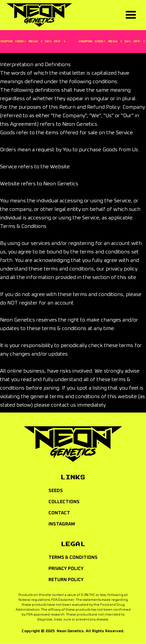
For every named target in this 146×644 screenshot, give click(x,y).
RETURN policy (66, 580)
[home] (63, 15)
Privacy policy (66, 569)
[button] (131, 15)
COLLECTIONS (64, 502)
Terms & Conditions (73, 558)
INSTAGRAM (62, 524)
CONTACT (59, 513)
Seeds (56, 491)
